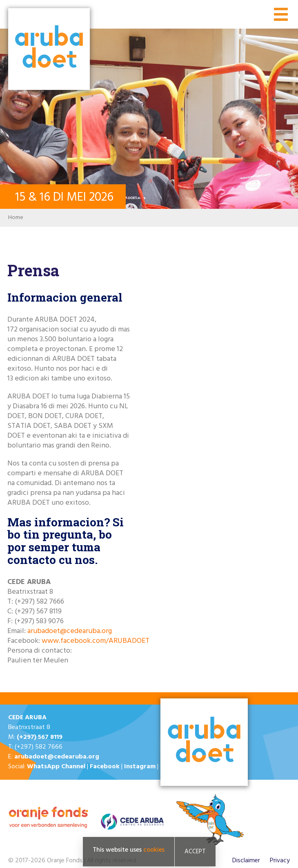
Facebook (105, 767)
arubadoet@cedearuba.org (57, 757)
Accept (195, 852)
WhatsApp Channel (56, 767)
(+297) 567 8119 (40, 737)
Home (16, 218)
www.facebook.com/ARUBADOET (96, 641)
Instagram (140, 767)
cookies (154, 851)
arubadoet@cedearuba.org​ (70, 631)
